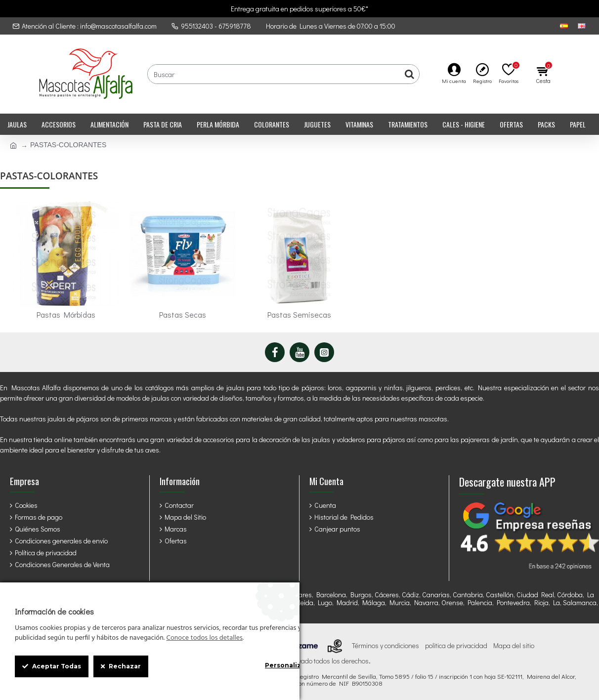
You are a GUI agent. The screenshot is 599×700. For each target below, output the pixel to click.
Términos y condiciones (385, 646)
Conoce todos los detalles (204, 638)
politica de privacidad (456, 646)
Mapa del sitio (514, 646)
